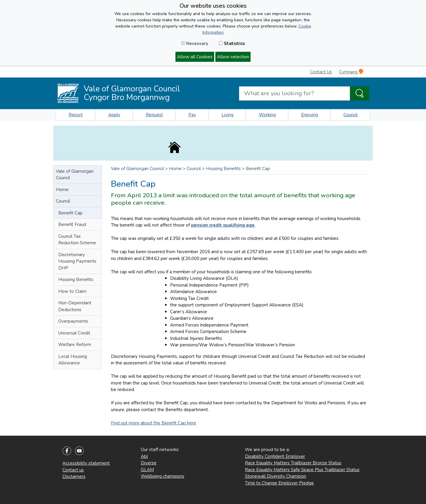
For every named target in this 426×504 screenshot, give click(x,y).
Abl (144, 456)
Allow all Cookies (195, 57)
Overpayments (73, 321)
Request (154, 115)
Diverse (149, 463)
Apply (114, 115)
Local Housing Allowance (73, 360)
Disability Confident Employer (275, 456)
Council (351, 115)
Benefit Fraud (72, 224)
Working (267, 115)
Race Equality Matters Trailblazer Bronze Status (293, 463)
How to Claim (72, 291)
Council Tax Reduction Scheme (77, 240)
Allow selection (233, 57)
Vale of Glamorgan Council (75, 175)
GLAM (147, 470)
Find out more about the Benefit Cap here (154, 423)
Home (62, 190)
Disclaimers (74, 476)
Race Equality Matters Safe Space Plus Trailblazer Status (302, 470)
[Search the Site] (360, 93)
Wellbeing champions (163, 476)
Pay (192, 115)
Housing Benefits (76, 280)
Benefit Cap (70, 213)
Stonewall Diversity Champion (276, 476)
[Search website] (295, 93)
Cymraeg (351, 72)
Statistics (232, 43)
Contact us (73, 470)
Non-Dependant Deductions (75, 306)
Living (227, 115)
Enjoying (310, 115)
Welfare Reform (75, 345)
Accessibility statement (86, 463)
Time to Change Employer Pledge (279, 483)
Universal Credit (74, 333)
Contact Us (321, 72)
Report (76, 115)
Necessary (195, 43)
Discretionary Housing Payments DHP (77, 261)
